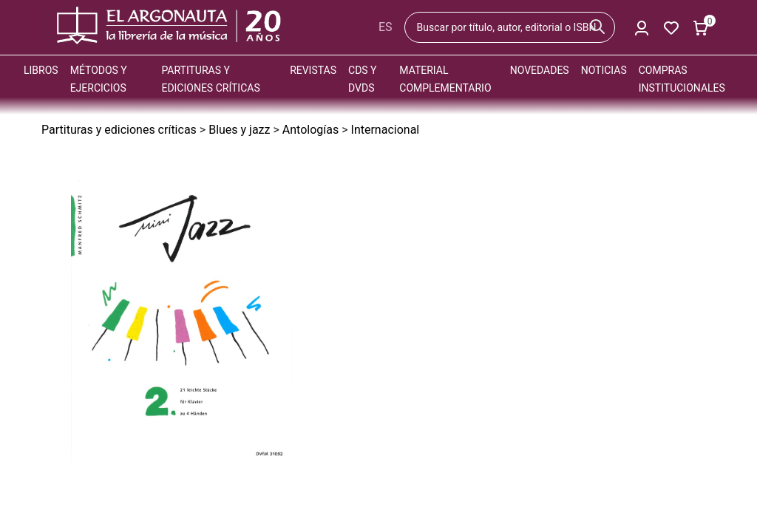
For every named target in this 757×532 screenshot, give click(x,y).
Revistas (313, 70)
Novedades (540, 70)
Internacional (386, 130)
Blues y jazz (239, 130)
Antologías (310, 130)
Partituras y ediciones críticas (119, 130)
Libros (41, 70)
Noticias (604, 70)
